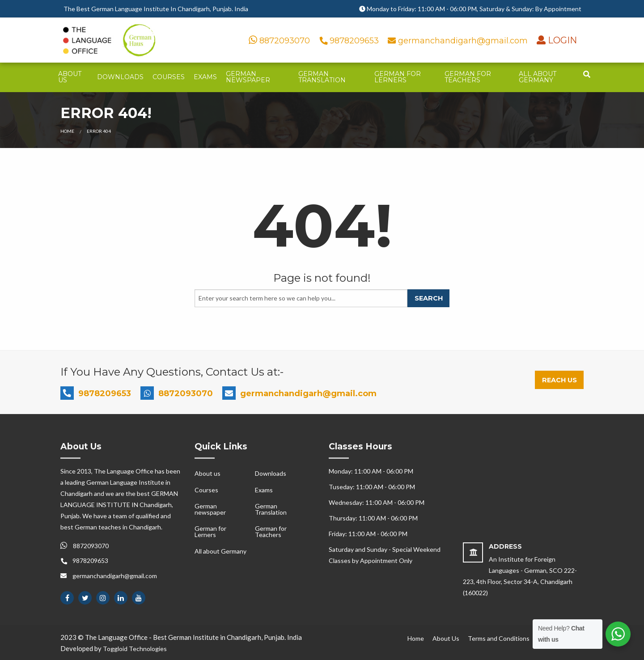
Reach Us (559, 380)
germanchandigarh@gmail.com (459, 41)
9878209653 (350, 41)
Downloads (120, 77)
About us (70, 77)
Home (67, 131)
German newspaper (248, 77)
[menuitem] (73, 77)
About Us (446, 638)
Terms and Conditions (499, 638)
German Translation (322, 77)
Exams (205, 77)
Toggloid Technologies (135, 649)
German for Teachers (468, 77)
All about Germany (538, 77)
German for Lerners (398, 77)
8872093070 (279, 41)
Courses (169, 77)
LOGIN (561, 40)
